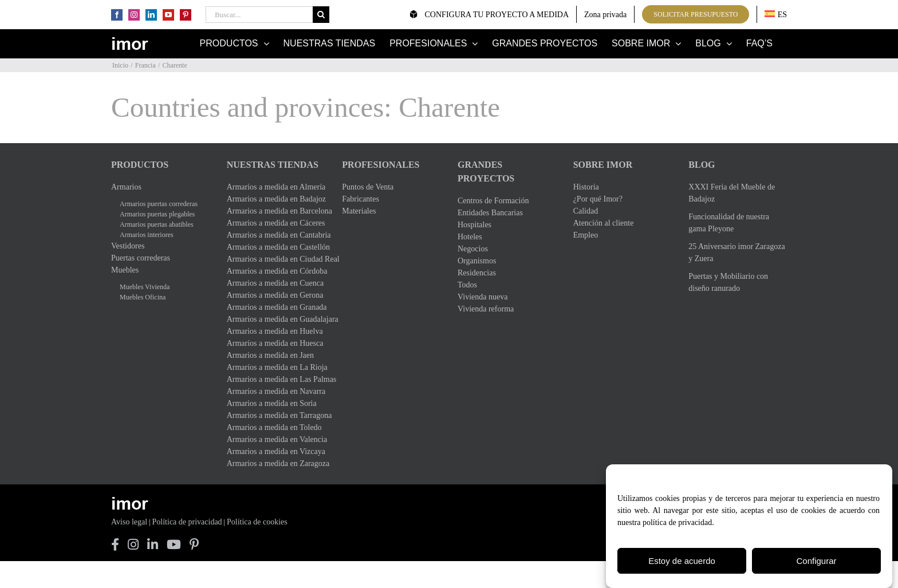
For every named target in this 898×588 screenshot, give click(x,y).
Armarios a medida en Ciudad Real (276, 259)
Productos (140, 165)
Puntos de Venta (368, 187)
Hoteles (470, 237)
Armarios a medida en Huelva (275, 331)
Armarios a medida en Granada (276, 307)
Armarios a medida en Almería (276, 187)
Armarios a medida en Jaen (270, 355)
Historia (586, 187)
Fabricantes (361, 199)
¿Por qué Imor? (598, 199)
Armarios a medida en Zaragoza (276, 463)
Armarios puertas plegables (157, 214)
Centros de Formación (493, 201)
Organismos (477, 261)
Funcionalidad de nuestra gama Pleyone (729, 223)
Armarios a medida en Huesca (275, 343)
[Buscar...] (259, 15)
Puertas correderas (141, 258)
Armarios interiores (147, 235)
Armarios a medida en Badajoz (276, 199)
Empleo (586, 235)
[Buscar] (321, 15)
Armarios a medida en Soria (272, 403)
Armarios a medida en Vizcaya (276, 451)
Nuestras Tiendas (273, 165)
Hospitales (474, 225)
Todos (467, 285)
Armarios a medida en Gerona (275, 295)
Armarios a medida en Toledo (274, 427)
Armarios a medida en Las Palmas (276, 379)
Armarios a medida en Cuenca (275, 283)
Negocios (473, 249)
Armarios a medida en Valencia (276, 439)
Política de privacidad (187, 522)
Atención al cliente (604, 223)
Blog (702, 165)
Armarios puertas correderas (159, 204)
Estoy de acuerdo (682, 562)
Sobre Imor (603, 165)
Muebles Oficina (143, 297)
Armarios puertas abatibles (157, 224)
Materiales (359, 211)
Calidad (586, 211)
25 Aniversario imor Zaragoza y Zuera (736, 252)
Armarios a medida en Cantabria (276, 235)
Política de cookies (257, 522)
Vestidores (128, 246)
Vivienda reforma (486, 309)
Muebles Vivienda (145, 287)
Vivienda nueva (483, 297)
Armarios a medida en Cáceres (276, 223)
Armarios (126, 187)
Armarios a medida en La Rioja (276, 367)
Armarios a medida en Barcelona (276, 211)
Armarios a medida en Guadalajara (276, 319)
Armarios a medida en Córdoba (276, 271)
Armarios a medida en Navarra (276, 391)
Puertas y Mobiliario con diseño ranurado (728, 282)
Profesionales (381, 165)
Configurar (816, 562)
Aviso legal (129, 522)
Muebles (125, 270)
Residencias (477, 273)
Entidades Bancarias (490, 213)
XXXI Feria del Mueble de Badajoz (732, 193)
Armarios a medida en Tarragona (276, 415)
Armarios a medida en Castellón (276, 247)
